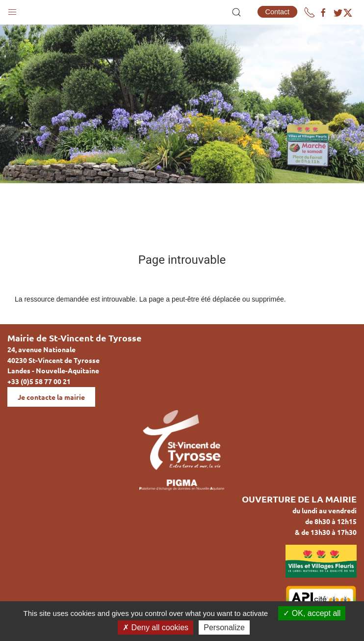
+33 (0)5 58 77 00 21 (39, 381)
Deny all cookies (156, 627)
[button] (12, 10)
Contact (278, 12)
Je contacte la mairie (51, 397)
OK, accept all (312, 613)
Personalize (224, 627)
